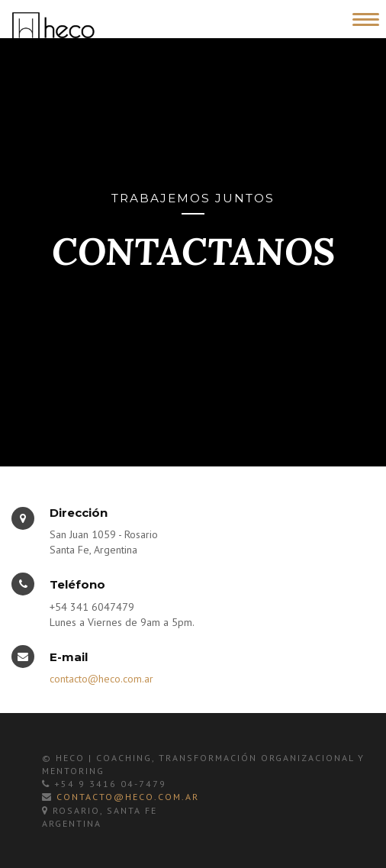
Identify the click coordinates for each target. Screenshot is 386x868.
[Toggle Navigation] (363, 17)
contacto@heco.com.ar (101, 679)
